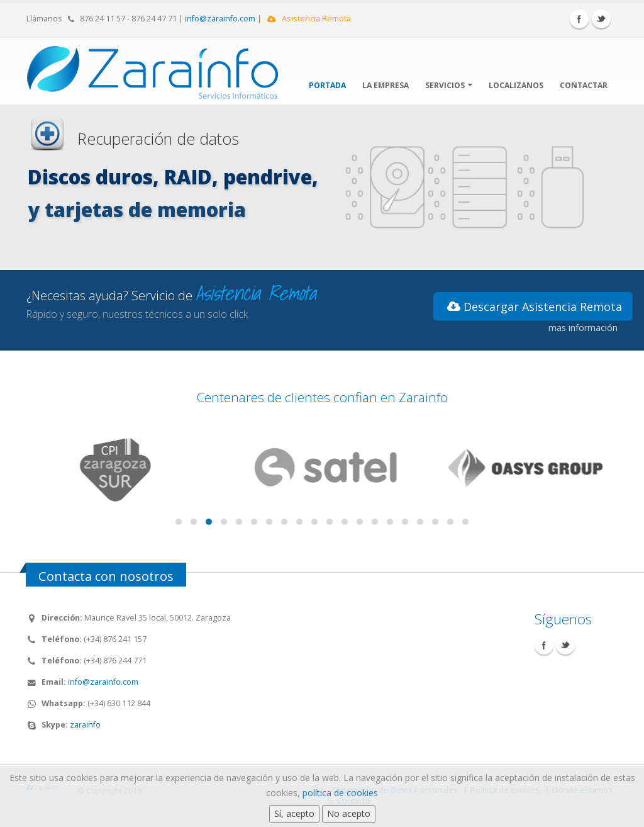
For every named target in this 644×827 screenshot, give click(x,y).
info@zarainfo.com (220, 19)
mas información (583, 328)
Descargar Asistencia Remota (535, 307)
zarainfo (85, 725)
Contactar (584, 85)
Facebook (579, 19)
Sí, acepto (294, 813)
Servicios (449, 85)
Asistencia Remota (309, 19)
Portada (327, 85)
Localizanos (516, 85)
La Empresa (386, 85)
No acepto (349, 813)
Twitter (601, 19)
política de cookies (340, 793)
